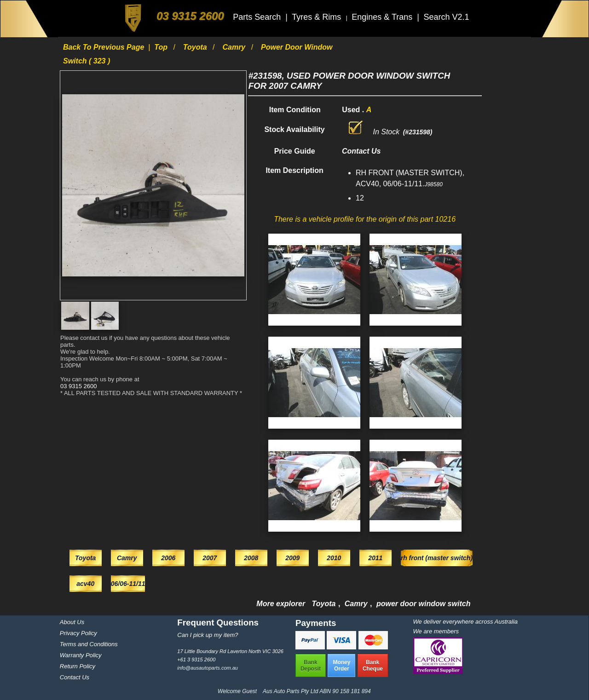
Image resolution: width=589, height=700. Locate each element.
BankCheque (373, 666)
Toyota (196, 47)
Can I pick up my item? (208, 635)
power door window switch (423, 604)
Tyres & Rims (318, 17)
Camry (235, 47)
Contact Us (75, 677)
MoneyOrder (341, 666)
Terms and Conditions (89, 644)
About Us (72, 622)
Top (162, 47)
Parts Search (258, 17)
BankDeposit (311, 666)
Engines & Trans (383, 17)
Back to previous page (105, 47)
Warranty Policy (81, 655)
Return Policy (78, 666)
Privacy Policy (78, 633)
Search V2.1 (446, 17)
